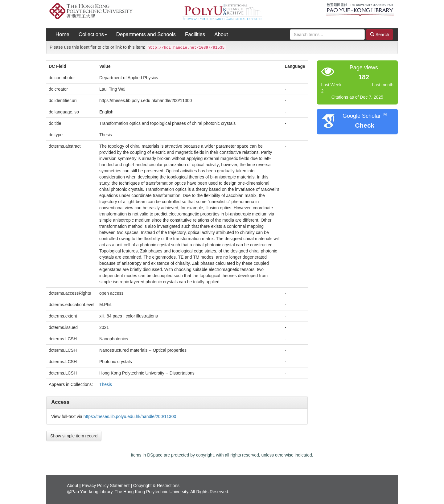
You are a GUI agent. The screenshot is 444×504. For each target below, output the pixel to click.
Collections (93, 34)
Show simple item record (74, 436)
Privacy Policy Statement (106, 486)
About (221, 34)
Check (365, 125)
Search (380, 34)
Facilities (195, 34)
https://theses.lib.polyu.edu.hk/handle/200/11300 (130, 416)
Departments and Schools (146, 34)
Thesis (106, 384)
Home (62, 34)
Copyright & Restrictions (156, 486)
